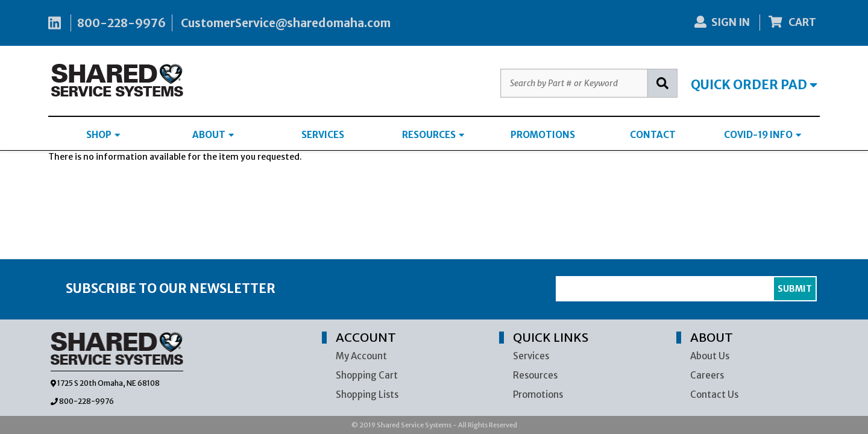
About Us (710, 356)
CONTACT (653, 135)
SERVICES (323, 135)
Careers (707, 375)
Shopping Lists (367, 395)
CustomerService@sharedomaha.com (286, 23)
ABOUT (213, 135)
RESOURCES (433, 135)
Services (531, 356)
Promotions (538, 395)
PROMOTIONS (543, 135)
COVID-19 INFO (763, 135)
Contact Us (714, 395)
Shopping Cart (367, 375)
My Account (361, 356)
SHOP (103, 135)
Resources (535, 375)
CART (793, 22)
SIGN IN (722, 22)
